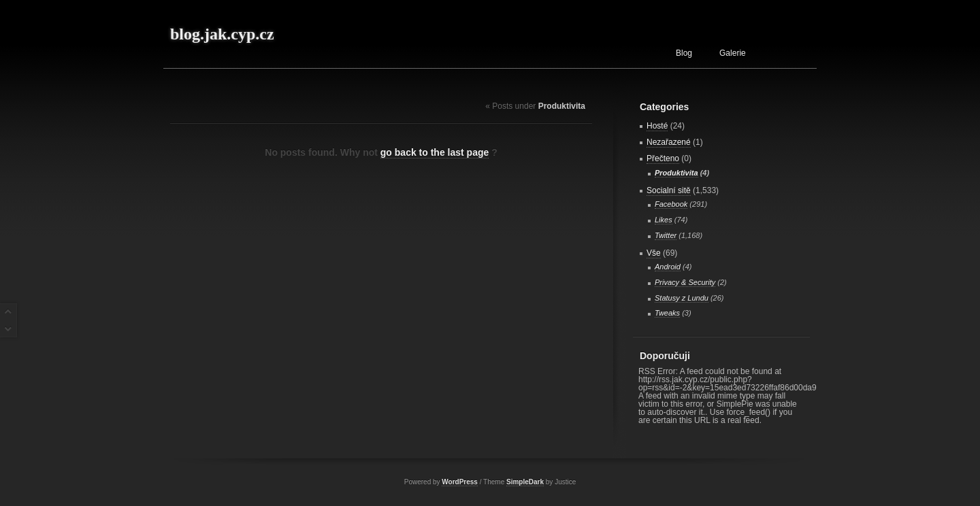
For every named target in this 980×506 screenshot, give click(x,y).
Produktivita (676, 173)
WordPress (460, 482)
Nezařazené (669, 142)
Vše (654, 253)
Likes (664, 220)
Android (668, 267)
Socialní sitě (669, 190)
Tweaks (667, 313)
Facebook (671, 204)
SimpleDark (525, 482)
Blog (684, 53)
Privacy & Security (685, 282)
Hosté (657, 126)
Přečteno (663, 158)
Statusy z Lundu (682, 298)
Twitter (666, 235)
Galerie (733, 53)
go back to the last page (435, 152)
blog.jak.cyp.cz (222, 34)
